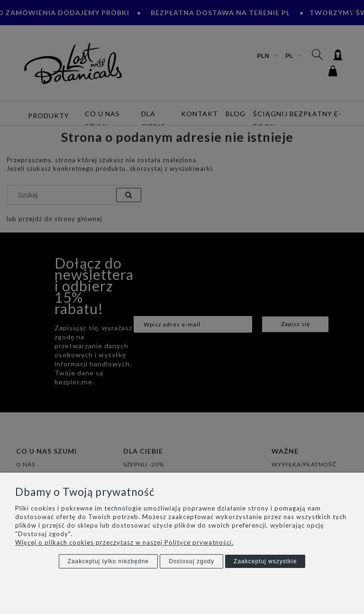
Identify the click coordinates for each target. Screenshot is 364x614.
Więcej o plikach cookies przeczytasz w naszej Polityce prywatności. (124, 542)
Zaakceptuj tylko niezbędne (108, 561)
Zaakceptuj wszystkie (265, 561)
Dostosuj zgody (191, 561)
